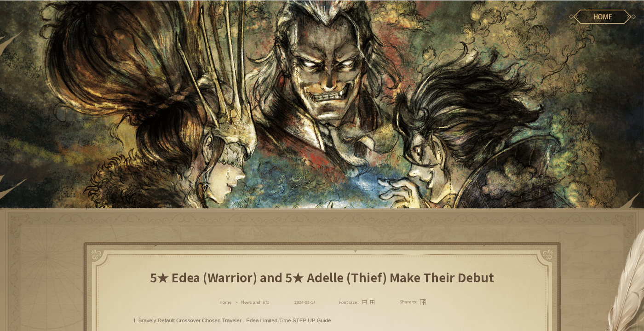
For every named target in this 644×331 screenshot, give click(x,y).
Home (225, 302)
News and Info (255, 302)
